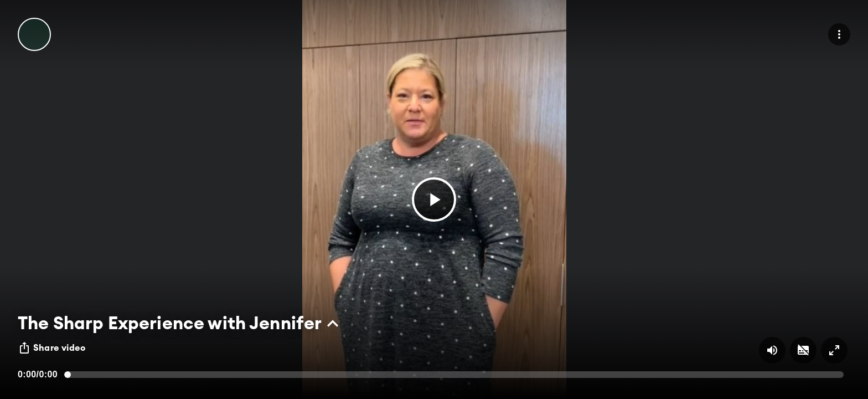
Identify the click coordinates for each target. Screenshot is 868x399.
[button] (434, 199)
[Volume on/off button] (772, 350)
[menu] (839, 34)
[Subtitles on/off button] (803, 350)
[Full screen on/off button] (834, 350)
